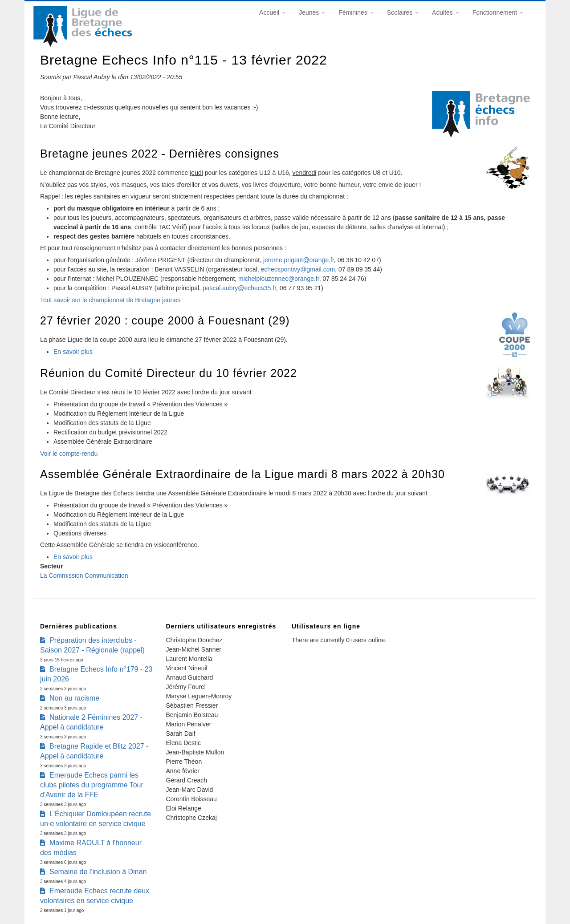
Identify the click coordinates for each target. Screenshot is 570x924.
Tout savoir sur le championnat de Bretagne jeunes (110, 300)
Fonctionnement (498, 12)
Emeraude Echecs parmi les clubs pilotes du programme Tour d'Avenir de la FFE (92, 785)
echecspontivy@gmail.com (298, 269)
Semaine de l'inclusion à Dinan (98, 872)
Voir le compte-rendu (69, 454)
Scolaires (403, 12)
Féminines (356, 12)
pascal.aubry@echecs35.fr (239, 288)
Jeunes (312, 12)
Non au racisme (74, 698)
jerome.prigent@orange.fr (299, 260)
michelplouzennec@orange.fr (279, 279)
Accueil (272, 12)
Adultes (446, 12)
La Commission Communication (84, 575)
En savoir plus (73, 352)
